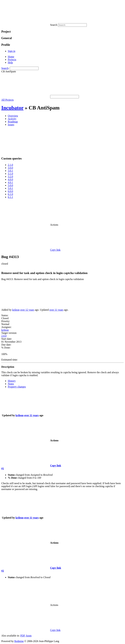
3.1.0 (10, 174)
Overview (13, 116)
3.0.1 (10, 171)
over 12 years (27, 310)
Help (10, 62)
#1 (3, 468)
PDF (23, 636)
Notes (11, 384)
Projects (12, 60)
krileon (16, 310)
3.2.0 (10, 177)
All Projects (7, 100)
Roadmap (13, 122)
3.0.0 (10, 168)
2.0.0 (4, 336)
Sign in (12, 51)
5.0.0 (10, 185)
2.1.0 (10, 165)
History (12, 381)
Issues (11, 125)
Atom (28, 636)
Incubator (12, 108)
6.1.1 (10, 197)
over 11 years (56, 310)
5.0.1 (10, 188)
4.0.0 (10, 179)
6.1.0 (10, 194)
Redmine (19, 641)
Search (5, 68)
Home (11, 57)
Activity (12, 119)
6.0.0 (10, 191)
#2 (3, 571)
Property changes (17, 387)
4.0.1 (10, 182)
